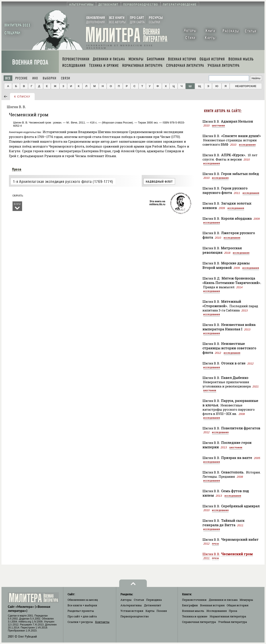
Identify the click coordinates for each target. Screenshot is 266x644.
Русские (21, 78)
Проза (17, 169)
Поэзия (162, 611)
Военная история (212, 605)
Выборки (50, 78)
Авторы (126, 600)
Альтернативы (131, 605)
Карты (150, 611)
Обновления (83, 600)
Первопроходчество (135, 616)
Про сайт (82, 616)
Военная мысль (193, 611)
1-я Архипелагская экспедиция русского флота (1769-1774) (63, 181)
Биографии (219, 126)
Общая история (238, 605)
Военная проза (30, 62)
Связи (66, 78)
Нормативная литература (228, 616)
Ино (35, 78)
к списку (22, 97)
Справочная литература (199, 622)
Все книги (82, 605)
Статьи (139, 600)
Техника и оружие (195, 616)
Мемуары (246, 600)
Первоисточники (194, 600)
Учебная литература (233, 622)
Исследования (247, 145)
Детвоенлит (153, 605)
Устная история (132, 611)
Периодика (154, 600)
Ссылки (80, 622)
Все (8, 78)
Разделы (81, 611)
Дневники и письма (223, 600)
